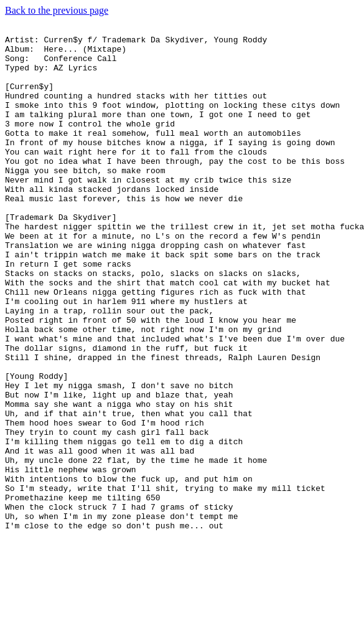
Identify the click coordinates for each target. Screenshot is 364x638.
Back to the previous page (57, 10)
